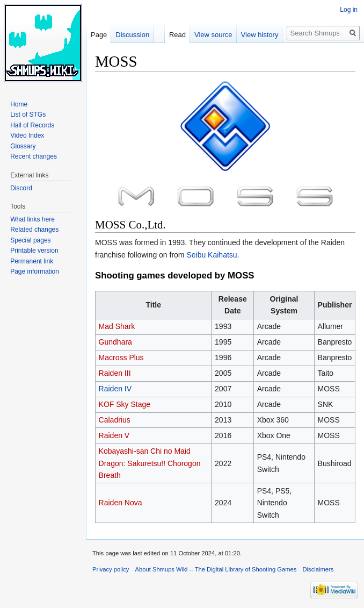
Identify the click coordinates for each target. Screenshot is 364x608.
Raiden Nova (121, 503)
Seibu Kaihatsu (212, 255)
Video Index (27, 135)
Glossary (23, 146)
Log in (349, 10)
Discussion (132, 35)
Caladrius (115, 420)
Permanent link (32, 261)
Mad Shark (117, 326)
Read (177, 35)
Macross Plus (121, 357)
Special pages (30, 240)
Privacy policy (111, 569)
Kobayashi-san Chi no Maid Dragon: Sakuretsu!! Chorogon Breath (150, 463)
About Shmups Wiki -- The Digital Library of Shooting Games (216, 569)
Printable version (34, 251)
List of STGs (28, 115)
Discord (21, 188)
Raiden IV (115, 389)
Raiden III (115, 373)
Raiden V (114, 435)
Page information (35, 271)
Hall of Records (32, 125)
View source (213, 35)
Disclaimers (318, 569)
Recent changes (34, 156)
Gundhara (115, 342)
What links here (32, 219)
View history (260, 35)
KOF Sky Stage (125, 404)
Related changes (34, 230)
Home (19, 104)
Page (99, 35)
